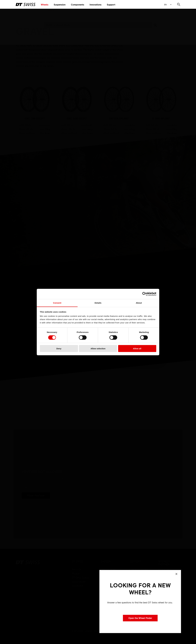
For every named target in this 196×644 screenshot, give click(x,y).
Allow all (137, 349)
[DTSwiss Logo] (26, 5)
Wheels (45, 5)
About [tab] (139, 303)
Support (111, 5)
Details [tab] (98, 303)
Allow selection (98, 349)
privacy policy (29, 487)
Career (106, 561)
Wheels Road (39, 10)
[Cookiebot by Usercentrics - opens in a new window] (144, 294)
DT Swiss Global (80, 577)
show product (35, 110)
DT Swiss (78, 561)
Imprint (89, 631)
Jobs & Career (108, 569)
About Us (77, 569)
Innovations (95, 5)
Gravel (51, 10)
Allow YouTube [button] (36, 495)
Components (78, 5)
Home (18, 10)
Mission (76, 573)
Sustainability (79, 582)
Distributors (164, 569)
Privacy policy (101, 631)
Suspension (60, 5)
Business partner (164, 563)
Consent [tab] (57, 303)
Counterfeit (78, 586)
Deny (59, 349)
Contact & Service (139, 569)
